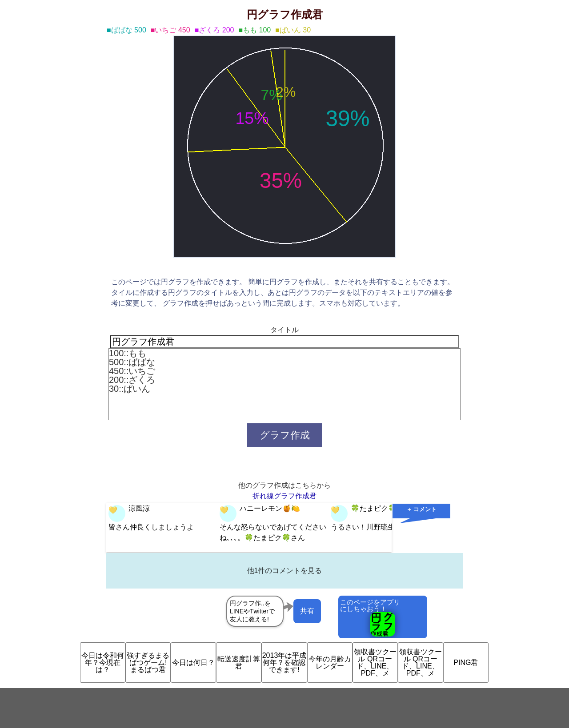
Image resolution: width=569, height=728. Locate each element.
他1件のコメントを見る (285, 571)
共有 (307, 611)
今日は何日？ (193, 662)
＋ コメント (422, 509)
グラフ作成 (285, 435)
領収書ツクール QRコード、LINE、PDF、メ (375, 662)
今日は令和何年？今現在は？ (103, 662)
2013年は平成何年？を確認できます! (284, 662)
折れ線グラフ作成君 (284, 496)
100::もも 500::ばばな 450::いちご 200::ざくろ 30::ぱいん (284, 384)
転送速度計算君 (239, 662)
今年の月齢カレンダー (330, 662)
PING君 (466, 662)
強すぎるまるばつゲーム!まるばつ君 (148, 662)
